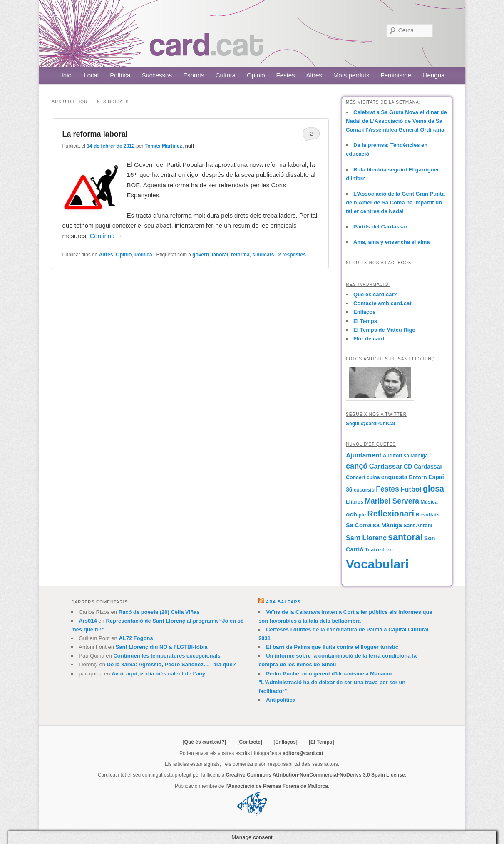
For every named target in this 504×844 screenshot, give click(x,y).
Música (429, 502)
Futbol (411, 489)
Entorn (418, 477)
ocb (351, 514)
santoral (405, 537)
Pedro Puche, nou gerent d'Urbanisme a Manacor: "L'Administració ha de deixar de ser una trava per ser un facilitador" (332, 682)
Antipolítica (281, 700)
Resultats (428, 515)
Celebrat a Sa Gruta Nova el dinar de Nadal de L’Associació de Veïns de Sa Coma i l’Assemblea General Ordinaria (396, 121)
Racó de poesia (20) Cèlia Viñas (159, 612)
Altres (314, 75)
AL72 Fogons (136, 638)
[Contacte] (250, 742)
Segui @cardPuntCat (371, 424)
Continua (106, 236)
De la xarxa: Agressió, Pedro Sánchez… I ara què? (171, 664)
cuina (373, 477)
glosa (433, 489)
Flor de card (369, 339)
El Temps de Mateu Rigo (384, 330)
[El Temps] (321, 742)
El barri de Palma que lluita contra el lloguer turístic (332, 647)
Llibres (355, 502)
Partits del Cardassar (380, 227)
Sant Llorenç (366, 538)
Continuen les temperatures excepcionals (167, 656)
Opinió (256, 75)
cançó (357, 466)
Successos (157, 75)
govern (201, 255)
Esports (194, 75)
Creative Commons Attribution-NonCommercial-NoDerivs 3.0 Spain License (315, 775)
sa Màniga (387, 525)
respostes (292, 255)
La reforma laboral (95, 134)
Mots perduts (351, 75)
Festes (286, 75)
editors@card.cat (303, 753)
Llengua (433, 75)
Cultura (226, 75)
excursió (364, 490)
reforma (240, 255)
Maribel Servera (392, 501)
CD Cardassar (423, 467)
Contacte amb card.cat (382, 303)
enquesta (394, 477)
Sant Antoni (418, 526)
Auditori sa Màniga (405, 456)
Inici (67, 75)
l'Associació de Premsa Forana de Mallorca (277, 786)
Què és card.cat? (375, 294)
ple (362, 515)
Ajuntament (364, 455)
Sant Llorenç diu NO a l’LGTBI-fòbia (162, 647)
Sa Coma (359, 525)
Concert (356, 477)
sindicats (263, 255)
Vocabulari (377, 564)
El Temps (365, 321)
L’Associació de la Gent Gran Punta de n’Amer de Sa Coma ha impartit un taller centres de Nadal (395, 202)
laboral (220, 255)
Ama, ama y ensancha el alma (392, 242)
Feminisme (396, 75)
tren (388, 550)
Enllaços (364, 312)
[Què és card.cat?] (205, 742)
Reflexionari (391, 514)
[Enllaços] (285, 742)
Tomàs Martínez (164, 146)
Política (120, 75)
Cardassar (386, 466)
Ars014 (88, 621)
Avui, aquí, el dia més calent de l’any (158, 674)
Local (91, 75)
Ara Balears (283, 602)
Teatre (373, 550)
